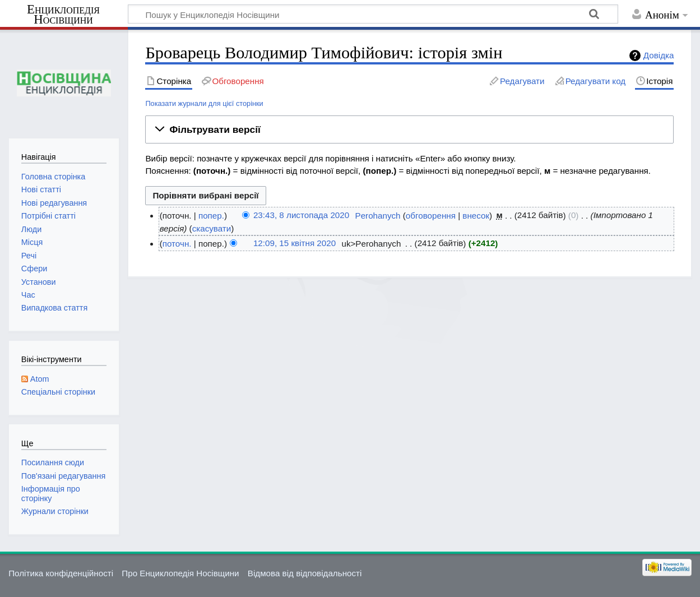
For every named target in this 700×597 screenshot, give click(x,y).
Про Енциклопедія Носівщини (180, 573)
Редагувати (522, 81)
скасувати (212, 228)
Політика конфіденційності (61, 573)
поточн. (177, 244)
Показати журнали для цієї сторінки (204, 103)
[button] (409, 129)
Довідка (659, 55)
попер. (211, 216)
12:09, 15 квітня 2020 (295, 244)
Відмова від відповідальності (305, 573)
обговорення (431, 216)
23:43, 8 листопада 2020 (301, 216)
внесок (476, 216)
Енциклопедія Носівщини (63, 15)
